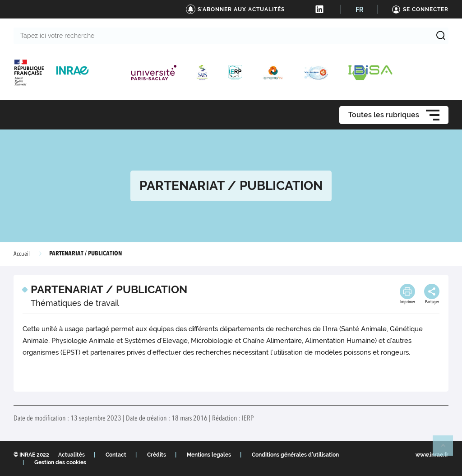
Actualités (72, 455)
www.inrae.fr (432, 455)
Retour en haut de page (447, 449)
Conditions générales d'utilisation (295, 455)
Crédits (157, 455)
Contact (116, 455)
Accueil (22, 254)
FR (359, 9)
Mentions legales (209, 455)
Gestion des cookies (60, 462)
